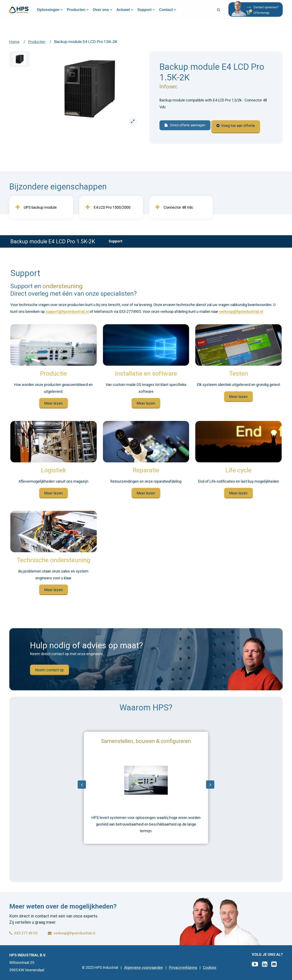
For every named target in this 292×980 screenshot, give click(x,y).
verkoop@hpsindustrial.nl (241, 312)
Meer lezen (54, 403)
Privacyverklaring (183, 968)
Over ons (109, 13)
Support (152, 13)
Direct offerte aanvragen (185, 125)
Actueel (131, 13)
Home (14, 42)
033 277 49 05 (23, 933)
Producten (84, 13)
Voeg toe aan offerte (238, 126)
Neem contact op (49, 670)
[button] (262, 15)
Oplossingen (56, 13)
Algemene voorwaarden (144, 968)
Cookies (210, 968)
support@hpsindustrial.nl (67, 312)
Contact (174, 13)
